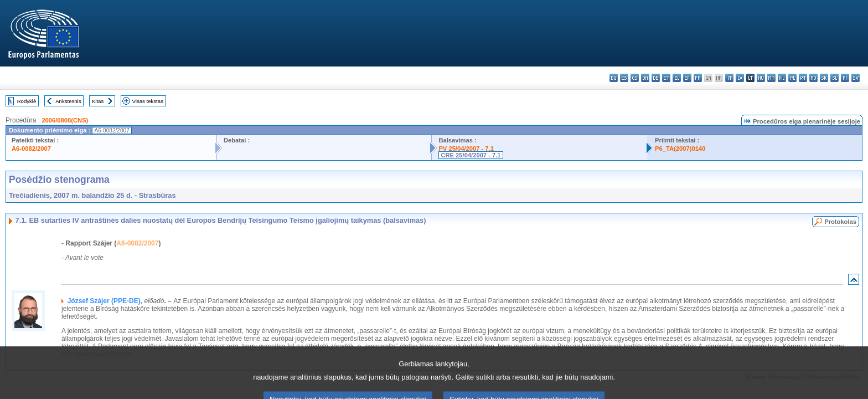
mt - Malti (771, 78)
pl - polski (792, 78)
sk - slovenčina (824, 78)
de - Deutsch (656, 78)
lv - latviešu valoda (740, 78)
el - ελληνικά (677, 78)
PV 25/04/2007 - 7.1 (466, 149)
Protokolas (840, 222)
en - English (687, 78)
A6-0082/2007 (31, 149)
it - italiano (729, 78)
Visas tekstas (148, 101)
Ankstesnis (68, 101)
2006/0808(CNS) (65, 120)
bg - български (614, 78)
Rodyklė (27, 101)
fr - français (698, 78)
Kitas (98, 101)
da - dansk (645, 78)
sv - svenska (856, 78)
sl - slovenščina (835, 78)
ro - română (813, 78)
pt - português (803, 78)
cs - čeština (635, 78)
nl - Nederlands (782, 78)
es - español (624, 78)
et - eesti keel (666, 78)
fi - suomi (845, 78)
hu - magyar (761, 78)
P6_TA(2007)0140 (680, 149)
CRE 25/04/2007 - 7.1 (471, 155)
